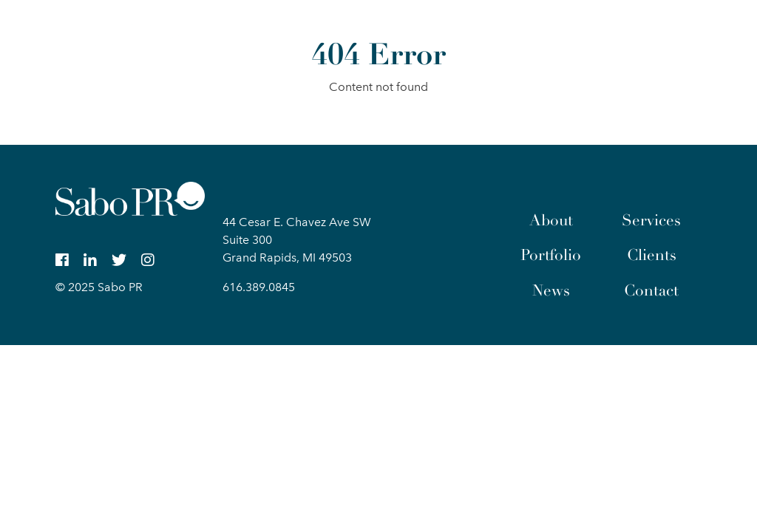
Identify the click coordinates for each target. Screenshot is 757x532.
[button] (689, 33)
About (551, 220)
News (551, 290)
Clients (652, 255)
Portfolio (551, 255)
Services (651, 220)
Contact (651, 290)
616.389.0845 (259, 287)
